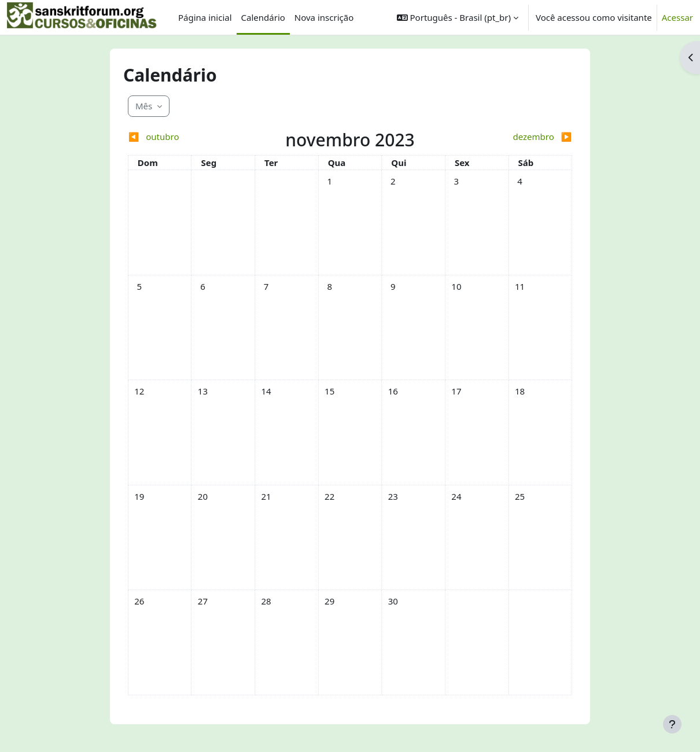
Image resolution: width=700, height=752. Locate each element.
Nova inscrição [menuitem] (324, 17)
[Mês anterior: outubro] (183, 137)
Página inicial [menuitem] (205, 17)
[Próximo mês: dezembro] (517, 137)
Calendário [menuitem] (263, 17)
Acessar (677, 17)
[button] (458, 17)
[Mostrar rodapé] (672, 724)
